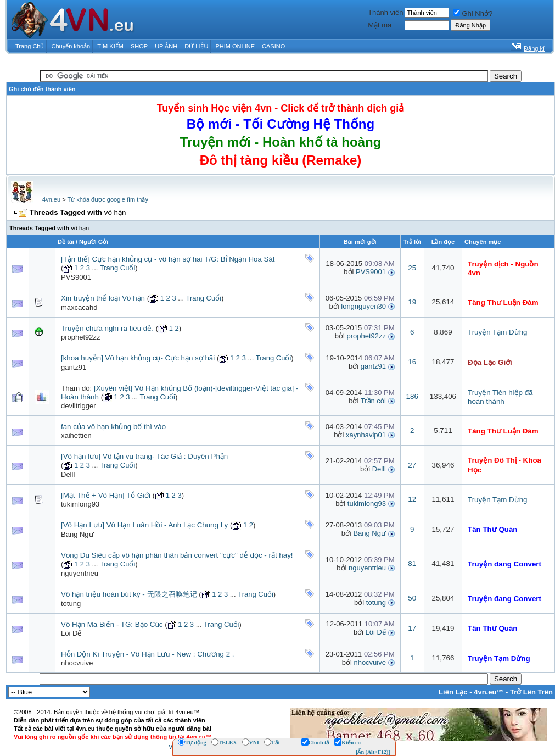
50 (412, 598)
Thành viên (385, 12)
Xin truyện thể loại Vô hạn (103, 298)
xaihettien (76, 435)
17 (412, 628)
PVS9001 (76, 277)
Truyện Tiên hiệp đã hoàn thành (500, 397)
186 (412, 396)
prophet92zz (81, 337)
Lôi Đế (71, 633)
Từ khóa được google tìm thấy (107, 199)
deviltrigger (79, 406)
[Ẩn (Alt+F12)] (373, 752)
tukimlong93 (80, 504)
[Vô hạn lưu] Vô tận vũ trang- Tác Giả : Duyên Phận (144, 456)
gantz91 (74, 367)
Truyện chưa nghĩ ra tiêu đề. (107, 328)
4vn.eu (51, 199)
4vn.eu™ (489, 692)
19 (412, 302)
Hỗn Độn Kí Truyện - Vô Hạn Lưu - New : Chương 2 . (148, 654)
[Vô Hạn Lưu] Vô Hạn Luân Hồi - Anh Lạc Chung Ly (144, 525)
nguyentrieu (80, 573)
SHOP (139, 46)
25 (412, 268)
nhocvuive (77, 663)
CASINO (273, 46)
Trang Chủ (30, 46)
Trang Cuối (118, 268)
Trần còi (373, 401)
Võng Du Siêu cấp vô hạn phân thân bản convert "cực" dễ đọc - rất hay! (177, 555)
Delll (68, 474)
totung (71, 604)
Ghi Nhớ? (473, 13)
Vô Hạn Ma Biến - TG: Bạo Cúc (112, 624)
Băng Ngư (77, 534)
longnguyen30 (363, 306)
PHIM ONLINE (235, 46)
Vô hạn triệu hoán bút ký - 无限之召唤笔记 (129, 594)
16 (412, 362)
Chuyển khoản (71, 46)
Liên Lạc (453, 692)
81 (412, 563)
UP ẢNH (166, 46)
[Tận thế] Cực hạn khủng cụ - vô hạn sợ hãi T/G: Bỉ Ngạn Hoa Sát (168, 259)
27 (412, 465)
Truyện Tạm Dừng (497, 332)
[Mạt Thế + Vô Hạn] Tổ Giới (106, 495)
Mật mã (380, 25)
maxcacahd (79, 307)
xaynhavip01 (366, 435)
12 (412, 499)
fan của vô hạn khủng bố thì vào (113, 427)
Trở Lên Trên (531, 692)
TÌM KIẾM (110, 46)
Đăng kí (534, 48)
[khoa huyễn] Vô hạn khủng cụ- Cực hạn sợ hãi (138, 358)
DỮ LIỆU (196, 46)
